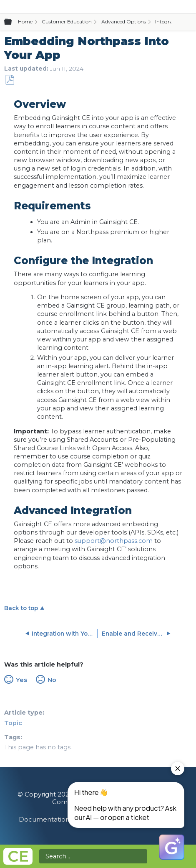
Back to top (21, 608)
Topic (13, 723)
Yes (21, 680)
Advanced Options (124, 22)
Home (25, 22)
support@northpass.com (114, 541)
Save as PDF (10, 80)
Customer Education (67, 22)
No (52, 680)
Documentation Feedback (61, 819)
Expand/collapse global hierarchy (13, 22)
